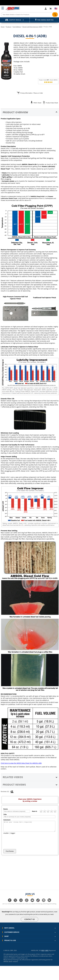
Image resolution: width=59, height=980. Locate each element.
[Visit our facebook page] (10, 903)
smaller (6, 835)
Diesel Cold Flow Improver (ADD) (32, 27)
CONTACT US (29, 921)
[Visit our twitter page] (15, 903)
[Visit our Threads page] (27, 903)
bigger (13, 835)
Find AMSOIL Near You (45, 20)
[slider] (48, 82)
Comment (7, 820)
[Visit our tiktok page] (38, 903)
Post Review (10, 853)
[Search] (29, 15)
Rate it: (35, 811)
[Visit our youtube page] (32, 903)
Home (3, 27)
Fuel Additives (17, 27)
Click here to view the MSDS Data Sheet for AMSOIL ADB (21, 763)
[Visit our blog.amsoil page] (49, 903)
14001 (47, 952)
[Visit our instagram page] (21, 903)
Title (5, 814)
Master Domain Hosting (11, 962)
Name (6, 809)
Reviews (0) (7, 791)
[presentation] (20, 844)
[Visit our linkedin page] (44, 903)
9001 (43, 952)
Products (9, 27)
